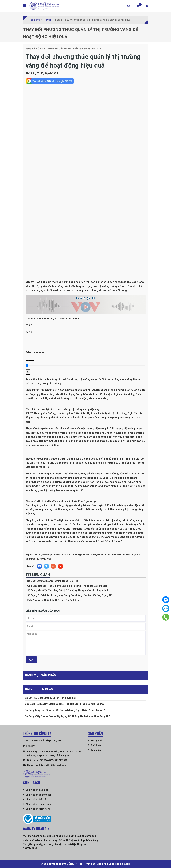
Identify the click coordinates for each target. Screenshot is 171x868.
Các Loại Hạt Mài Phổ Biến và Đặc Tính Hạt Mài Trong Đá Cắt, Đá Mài (67, 586)
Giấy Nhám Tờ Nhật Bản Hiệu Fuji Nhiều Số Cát (54, 600)
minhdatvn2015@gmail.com (51, 765)
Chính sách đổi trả (36, 800)
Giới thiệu (96, 745)
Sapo (127, 864)
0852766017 (46, 760)
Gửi (31, 660)
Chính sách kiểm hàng (38, 809)
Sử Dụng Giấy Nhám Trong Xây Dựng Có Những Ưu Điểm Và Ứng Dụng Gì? (70, 596)
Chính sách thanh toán (38, 804)
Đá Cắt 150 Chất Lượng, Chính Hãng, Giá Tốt (53, 581)
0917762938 (61, 760)
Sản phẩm (96, 750)
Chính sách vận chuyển (39, 795)
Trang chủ (97, 741)
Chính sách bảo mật (37, 790)
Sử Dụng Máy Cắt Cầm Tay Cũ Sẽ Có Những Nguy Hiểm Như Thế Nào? (68, 591)
